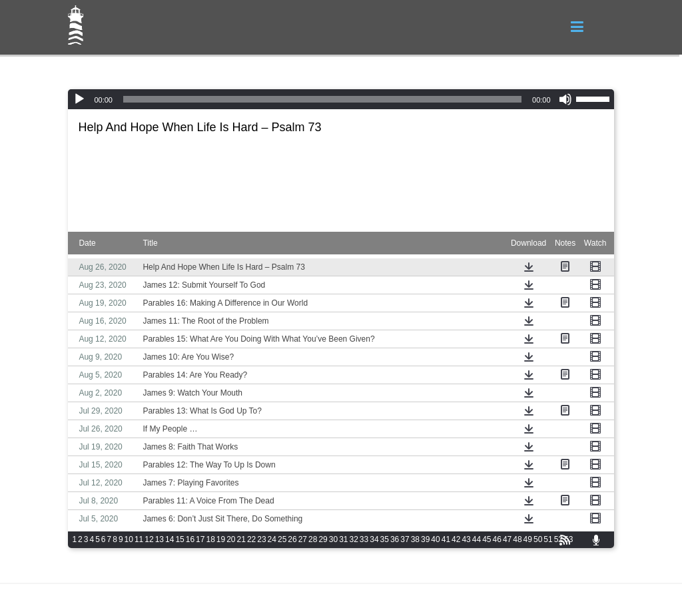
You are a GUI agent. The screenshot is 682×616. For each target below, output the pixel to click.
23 (261, 539)
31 (343, 539)
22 (251, 539)
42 (456, 539)
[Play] (79, 99)
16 (190, 539)
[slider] (322, 99)
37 (405, 539)
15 (179, 539)
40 (435, 539)
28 (313, 539)
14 (170, 539)
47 (507, 539)
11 (139, 539)
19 (221, 539)
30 (333, 539)
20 (231, 539)
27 (303, 539)
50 (538, 539)
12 (149, 539)
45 (487, 539)
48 (517, 539)
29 (323, 539)
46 (497, 539)
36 (395, 539)
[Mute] (565, 99)
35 (385, 539)
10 (129, 539)
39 (425, 539)
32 (353, 539)
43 (466, 539)
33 (364, 539)
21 (241, 539)
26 (292, 539)
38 (415, 539)
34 (374, 539)
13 (160, 539)
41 (446, 539)
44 (477, 539)
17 (200, 539)
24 (272, 539)
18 (210, 539)
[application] (341, 99)
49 (528, 539)
